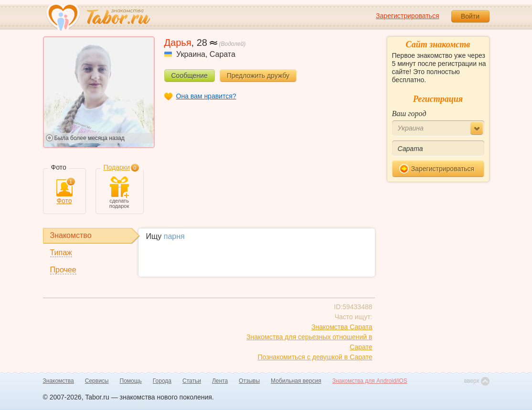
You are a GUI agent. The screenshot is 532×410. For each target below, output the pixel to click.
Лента (220, 381)
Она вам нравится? (206, 96)
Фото (64, 192)
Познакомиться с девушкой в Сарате (315, 357)
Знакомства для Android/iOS (370, 381)
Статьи (192, 381)
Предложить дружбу (258, 76)
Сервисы (97, 381)
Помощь (131, 381)
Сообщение (190, 76)
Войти (470, 16)
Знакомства (59, 381)
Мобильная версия (296, 381)
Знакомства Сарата (342, 327)
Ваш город (409, 113)
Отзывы (249, 381)
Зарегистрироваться (407, 16)
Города (162, 381)
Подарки (117, 167)
